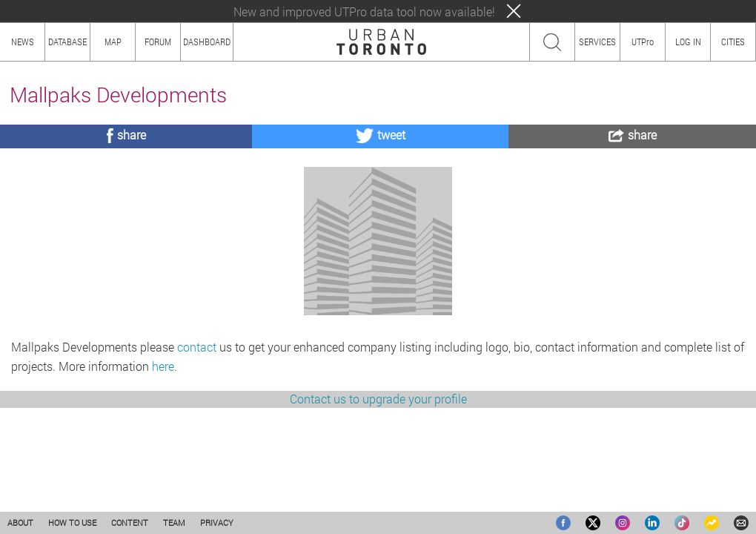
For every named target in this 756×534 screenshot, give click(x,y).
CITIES (733, 42)
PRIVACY (217, 523)
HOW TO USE (72, 523)
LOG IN (688, 42)
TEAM (174, 523)
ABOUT (20, 523)
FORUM (158, 42)
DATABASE (67, 42)
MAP (113, 42)
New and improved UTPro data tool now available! (364, 11)
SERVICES (597, 42)
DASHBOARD (207, 42)
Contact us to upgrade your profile (378, 479)
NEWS (23, 42)
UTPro (643, 42)
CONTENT (130, 523)
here (163, 447)
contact (197, 428)
